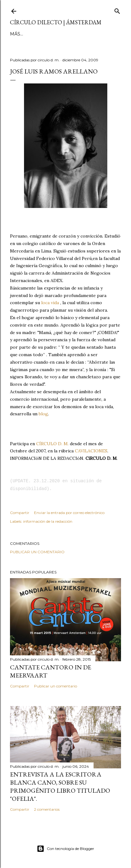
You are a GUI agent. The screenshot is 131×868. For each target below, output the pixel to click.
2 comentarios (47, 809)
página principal (33, 34)
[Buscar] (117, 10)
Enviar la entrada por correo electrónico (69, 513)
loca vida (50, 303)
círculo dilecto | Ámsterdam (56, 22)
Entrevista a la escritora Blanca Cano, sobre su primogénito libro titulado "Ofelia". (60, 786)
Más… (65, 34)
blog (43, 414)
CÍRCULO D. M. (52, 444)
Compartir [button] (20, 513)
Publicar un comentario (37, 552)
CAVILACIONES (91, 451)
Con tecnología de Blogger (65, 849)
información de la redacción (48, 521)
